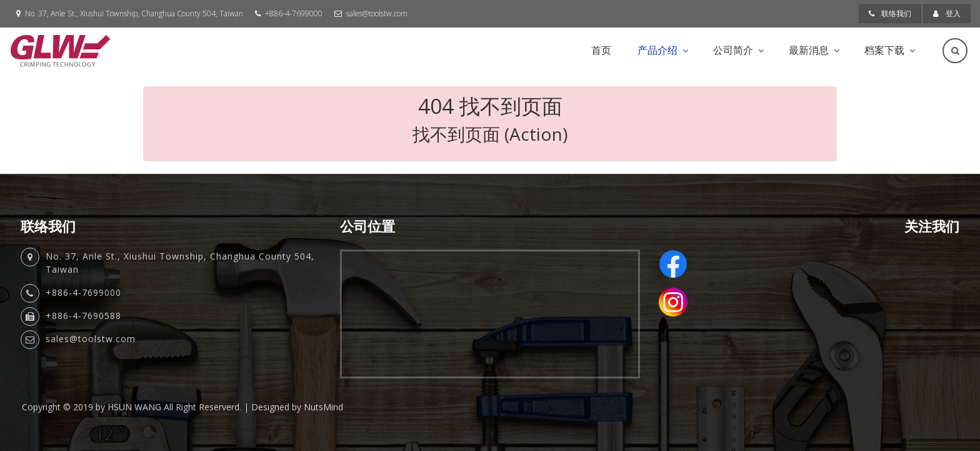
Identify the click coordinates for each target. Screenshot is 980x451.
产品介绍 (657, 50)
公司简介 (733, 50)
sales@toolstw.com (377, 13)
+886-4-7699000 (294, 13)
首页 (601, 50)
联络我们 (890, 13)
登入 (947, 13)
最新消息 (809, 50)
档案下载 (884, 50)
